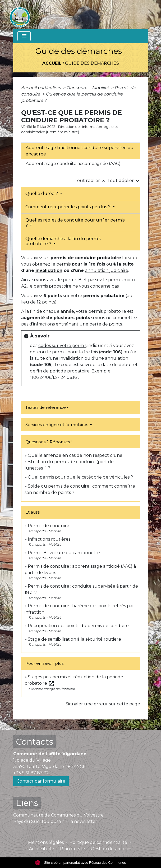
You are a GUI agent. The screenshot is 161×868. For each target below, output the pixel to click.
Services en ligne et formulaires (57, 425)
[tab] (81, 151)
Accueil (52, 63)
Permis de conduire (49, 526)
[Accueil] (20, 15)
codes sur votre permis (62, 346)
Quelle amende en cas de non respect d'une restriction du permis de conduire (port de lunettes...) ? (73, 462)
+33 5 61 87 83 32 (31, 773)
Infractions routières (49, 539)
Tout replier (91, 181)
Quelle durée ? (42, 194)
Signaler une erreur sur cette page (103, 704)
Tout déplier (124, 181)
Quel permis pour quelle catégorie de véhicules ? (80, 477)
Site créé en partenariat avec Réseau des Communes (80, 863)
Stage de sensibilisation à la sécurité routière (74, 639)
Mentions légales (46, 842)
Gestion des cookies (112, 849)
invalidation (49, 270)
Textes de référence (46, 407)
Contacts (34, 742)
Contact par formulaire (41, 781)
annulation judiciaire (107, 270)
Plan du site (73, 849)
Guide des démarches (92, 63)
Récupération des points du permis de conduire (78, 626)
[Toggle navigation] (24, 36)
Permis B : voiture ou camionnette (64, 553)
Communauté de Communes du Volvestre (58, 815)
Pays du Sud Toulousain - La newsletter (55, 821)
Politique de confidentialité (98, 842)
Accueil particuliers (42, 88)
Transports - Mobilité (88, 88)
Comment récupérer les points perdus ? (68, 207)
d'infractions (42, 324)
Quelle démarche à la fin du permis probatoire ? (63, 241)
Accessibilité (42, 849)
